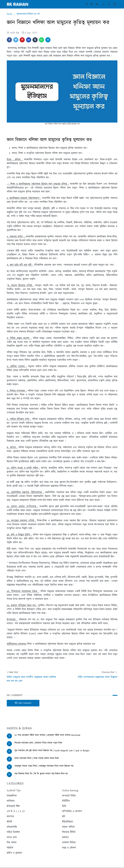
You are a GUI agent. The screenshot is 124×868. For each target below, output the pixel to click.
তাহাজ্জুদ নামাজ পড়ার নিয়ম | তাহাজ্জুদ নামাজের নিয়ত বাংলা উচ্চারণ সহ (44, 766)
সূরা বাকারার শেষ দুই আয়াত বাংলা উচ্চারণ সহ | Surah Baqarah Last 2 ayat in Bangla (52, 751)
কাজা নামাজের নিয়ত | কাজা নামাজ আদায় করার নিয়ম (37, 758)
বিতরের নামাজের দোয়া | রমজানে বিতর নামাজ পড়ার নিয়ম (38, 743)
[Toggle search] (109, 4)
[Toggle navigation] (115, 4)
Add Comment (23, 703)
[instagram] (92, 4)
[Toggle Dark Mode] (103, 4)
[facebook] (87, 4)
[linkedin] (97, 4)
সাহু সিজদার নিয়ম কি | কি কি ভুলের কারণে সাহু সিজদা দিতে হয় (41, 774)
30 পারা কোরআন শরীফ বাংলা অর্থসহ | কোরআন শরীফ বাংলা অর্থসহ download (47, 735)
